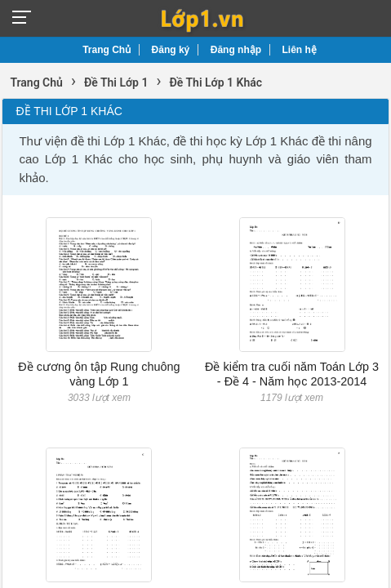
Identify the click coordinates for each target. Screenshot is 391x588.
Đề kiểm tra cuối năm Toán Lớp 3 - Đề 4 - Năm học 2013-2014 (292, 374)
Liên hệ (300, 50)
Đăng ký (171, 50)
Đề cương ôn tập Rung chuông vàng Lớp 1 (99, 374)
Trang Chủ (107, 50)
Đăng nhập (236, 50)
